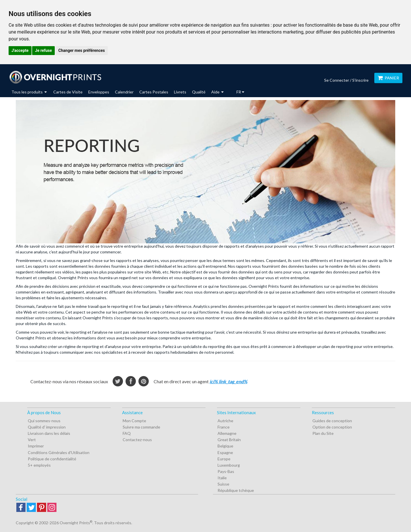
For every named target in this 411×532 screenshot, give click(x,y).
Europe (224, 459)
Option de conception (332, 427)
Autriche (225, 421)
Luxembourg (229, 465)
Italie (222, 478)
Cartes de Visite (68, 92)
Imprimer (36, 446)
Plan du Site (323, 433)
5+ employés (39, 465)
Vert (32, 440)
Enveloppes (99, 92)
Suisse (223, 484)
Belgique (225, 446)
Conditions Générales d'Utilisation (59, 452)
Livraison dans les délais (49, 433)
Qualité (199, 92)
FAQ (127, 433)
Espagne (225, 452)
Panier (388, 78)
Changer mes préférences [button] (82, 50)
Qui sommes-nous (44, 421)
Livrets (180, 92)
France (224, 427)
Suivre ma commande (141, 427)
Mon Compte (134, 421)
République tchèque (236, 490)
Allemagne (227, 433)
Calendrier (124, 92)
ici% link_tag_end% (228, 381)
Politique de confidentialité (52, 459)
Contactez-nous (137, 440)
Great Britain (229, 440)
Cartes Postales (154, 92)
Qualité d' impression (47, 427)
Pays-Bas (226, 471)
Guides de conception (332, 421)
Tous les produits (29, 92)
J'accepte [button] (20, 50)
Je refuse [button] (43, 50)
